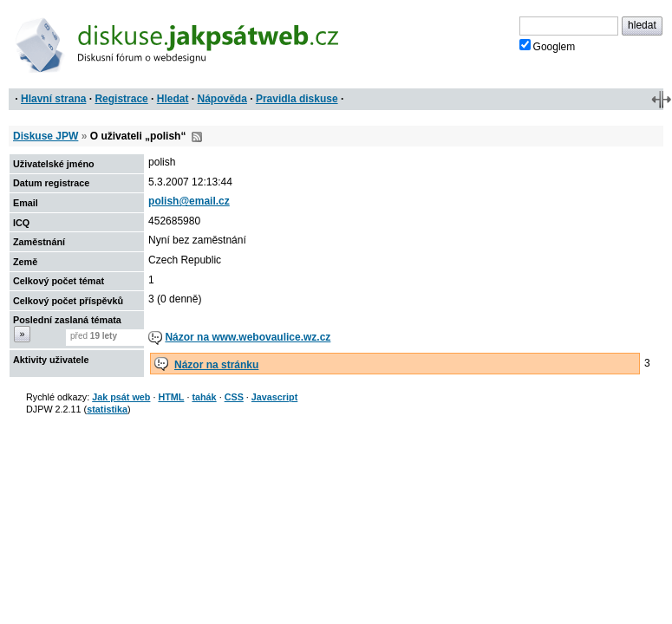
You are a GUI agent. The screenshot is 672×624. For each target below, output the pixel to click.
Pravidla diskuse (297, 99)
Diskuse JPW (46, 136)
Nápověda (222, 99)
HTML (171, 397)
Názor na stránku (216, 365)
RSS (197, 137)
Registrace (121, 99)
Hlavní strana (53, 99)
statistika (107, 409)
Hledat (173, 99)
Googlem (548, 46)
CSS (234, 397)
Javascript (274, 397)
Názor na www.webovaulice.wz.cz (248, 337)
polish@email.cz (189, 201)
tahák (204, 397)
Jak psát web (121, 397)
